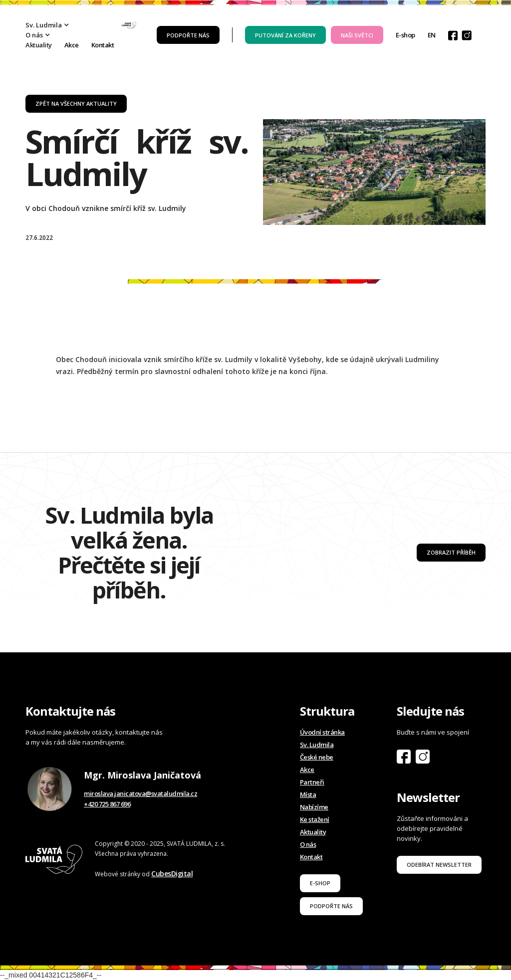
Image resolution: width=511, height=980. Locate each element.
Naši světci (357, 35)
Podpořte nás (188, 35)
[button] (52, 25)
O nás (308, 844)
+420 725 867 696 (107, 804)
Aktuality (39, 45)
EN (432, 35)
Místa (308, 794)
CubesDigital (172, 874)
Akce (72, 45)
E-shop (405, 35)
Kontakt (103, 45)
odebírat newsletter (439, 865)
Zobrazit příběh (451, 552)
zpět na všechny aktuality (76, 103)
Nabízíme (314, 807)
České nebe (317, 757)
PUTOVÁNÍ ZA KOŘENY (285, 35)
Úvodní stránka (322, 732)
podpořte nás (331, 906)
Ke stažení (315, 819)
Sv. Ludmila (317, 745)
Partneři (312, 782)
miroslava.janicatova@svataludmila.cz (140, 793)
